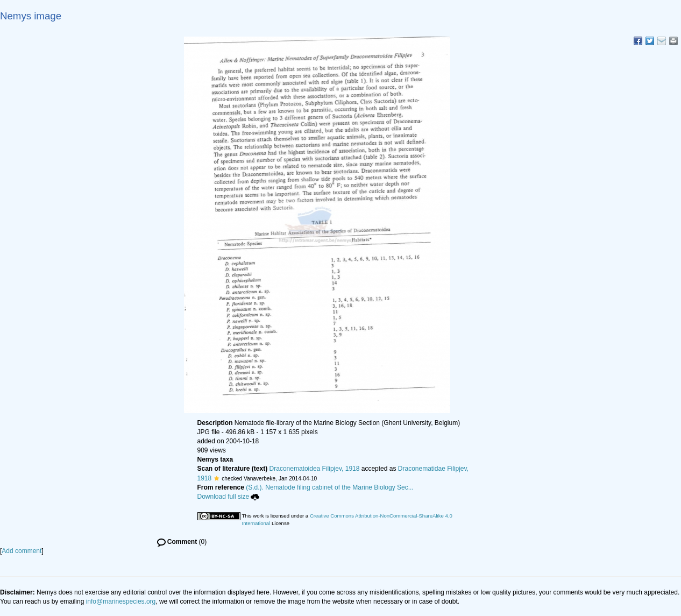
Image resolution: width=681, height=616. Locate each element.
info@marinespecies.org (121, 601)
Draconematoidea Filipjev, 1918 (315, 469)
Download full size (229, 497)
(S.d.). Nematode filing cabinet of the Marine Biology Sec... (330, 487)
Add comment (22, 551)
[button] (217, 478)
